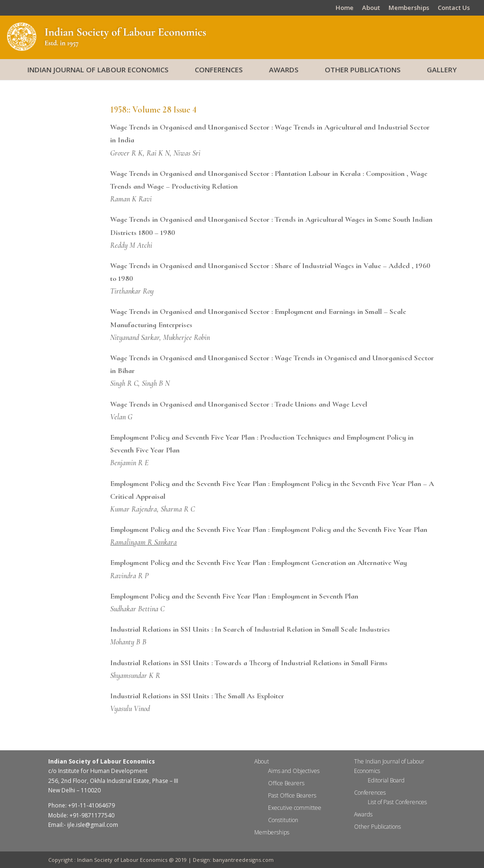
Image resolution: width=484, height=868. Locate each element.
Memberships (409, 8)
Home (345, 8)
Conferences (219, 69)
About (371, 8)
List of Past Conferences (397, 802)
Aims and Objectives (294, 771)
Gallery (442, 69)
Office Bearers (286, 783)
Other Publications (363, 69)
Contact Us (454, 8)
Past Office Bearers (292, 795)
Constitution (283, 820)
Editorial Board (386, 780)
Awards (284, 69)
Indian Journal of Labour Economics (98, 69)
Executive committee (295, 808)
